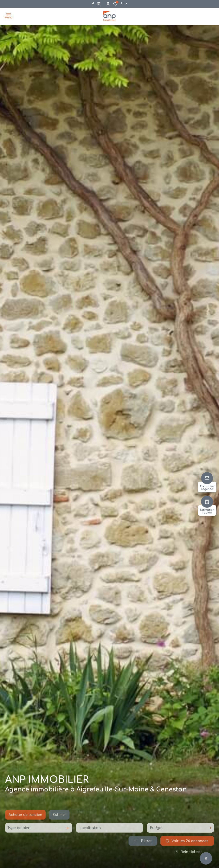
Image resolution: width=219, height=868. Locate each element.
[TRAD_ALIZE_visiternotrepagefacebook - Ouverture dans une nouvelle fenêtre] (93, 4)
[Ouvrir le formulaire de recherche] (143, 850)
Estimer (59, 824)
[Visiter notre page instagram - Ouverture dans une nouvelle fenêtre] (99, 4)
